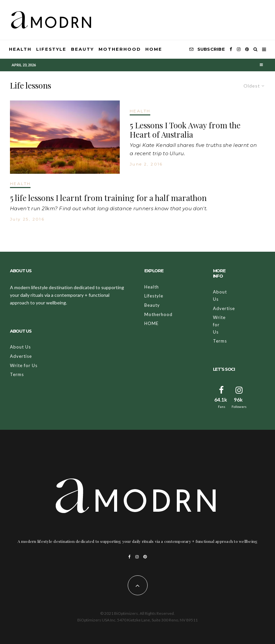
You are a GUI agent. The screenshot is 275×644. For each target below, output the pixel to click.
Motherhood (120, 49)
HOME (154, 49)
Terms (17, 374)
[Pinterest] (247, 49)
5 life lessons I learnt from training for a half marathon (108, 198)
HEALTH (140, 111)
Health (20, 49)
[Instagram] (239, 49)
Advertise (21, 356)
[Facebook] (231, 49)
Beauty (82, 49)
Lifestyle (51, 49)
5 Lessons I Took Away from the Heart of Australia (185, 130)
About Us (20, 347)
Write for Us (24, 365)
